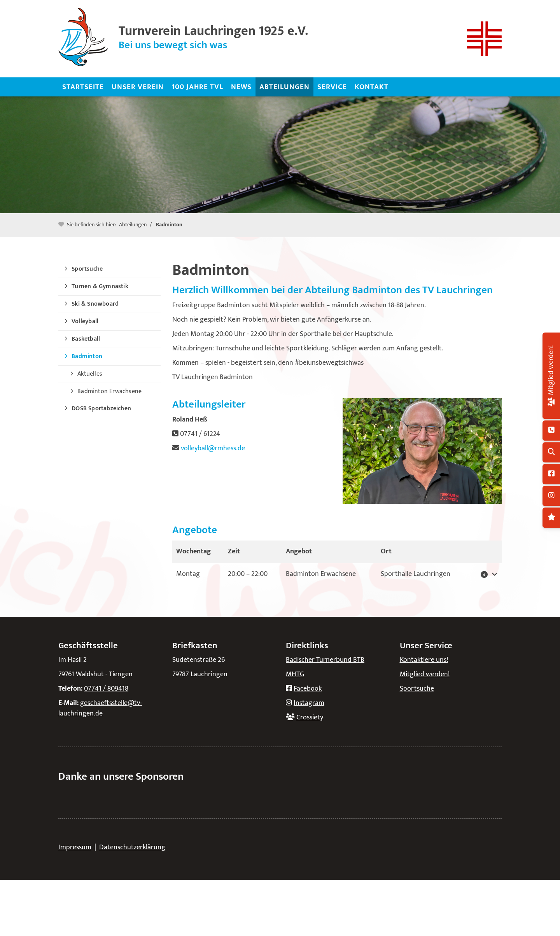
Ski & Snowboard (95, 304)
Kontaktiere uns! (424, 660)
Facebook (308, 689)
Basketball (86, 339)
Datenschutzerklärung (132, 847)
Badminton (169, 225)
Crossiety (310, 717)
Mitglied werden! (425, 674)
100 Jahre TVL (197, 87)
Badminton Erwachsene (109, 391)
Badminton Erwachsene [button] (321, 574)
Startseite (83, 87)
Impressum (75, 847)
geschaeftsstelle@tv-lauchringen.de (100, 708)
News (241, 87)
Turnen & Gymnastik (100, 286)
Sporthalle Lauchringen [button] (416, 574)
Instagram (309, 703)
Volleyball (85, 321)
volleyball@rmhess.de (213, 448)
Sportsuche (87, 269)
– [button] (248, 574)
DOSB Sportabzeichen (101, 409)
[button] (486, 574)
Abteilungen (284, 87)
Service (332, 87)
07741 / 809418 (106, 689)
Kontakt (372, 87)
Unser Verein (138, 87)
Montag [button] (188, 574)
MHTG (295, 674)
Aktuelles (90, 374)
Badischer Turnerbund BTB (325, 660)
